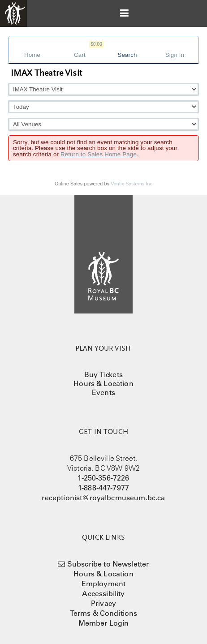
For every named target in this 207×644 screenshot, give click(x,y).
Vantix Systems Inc (132, 184)
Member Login (104, 623)
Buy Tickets (103, 374)
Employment (104, 584)
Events (103, 392)
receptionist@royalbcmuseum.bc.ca (103, 498)
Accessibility (103, 593)
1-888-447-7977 (103, 488)
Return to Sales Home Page (99, 154)
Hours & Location (103, 383)
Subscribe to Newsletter (108, 564)
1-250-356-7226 (103, 478)
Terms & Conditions (104, 613)
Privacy (103, 603)
